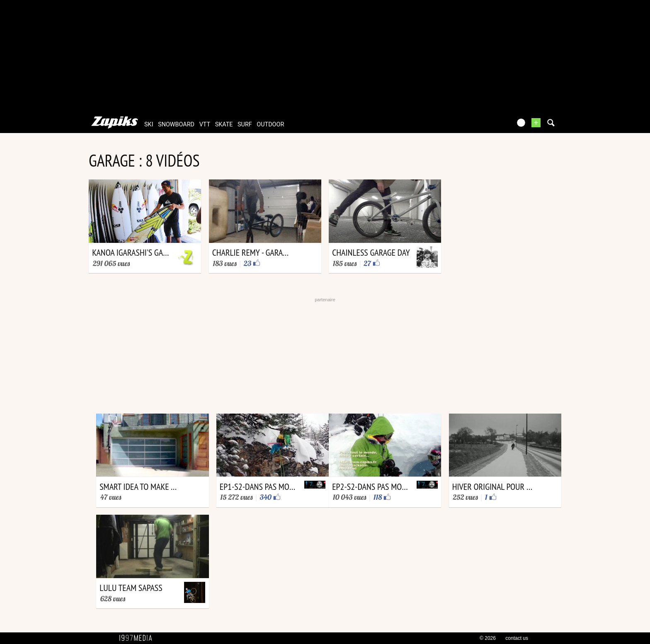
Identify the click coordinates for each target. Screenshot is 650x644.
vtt (205, 125)
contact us (517, 638)
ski (149, 125)
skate (224, 125)
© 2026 (488, 638)
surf (245, 125)
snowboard (176, 125)
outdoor (270, 125)
